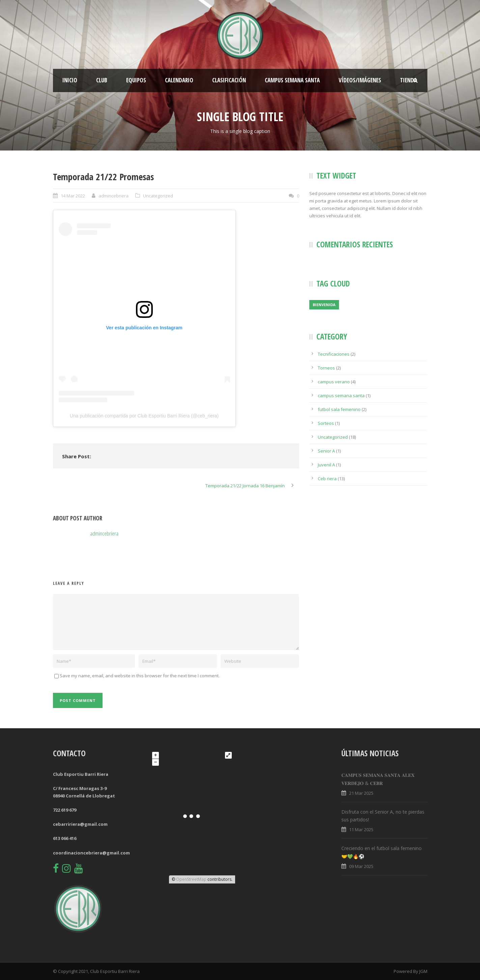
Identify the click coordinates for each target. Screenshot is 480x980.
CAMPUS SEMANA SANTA (292, 80)
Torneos (326, 368)
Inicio (70, 80)
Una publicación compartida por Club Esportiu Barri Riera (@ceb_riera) (144, 416)
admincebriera (114, 196)
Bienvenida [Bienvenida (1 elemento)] (324, 305)
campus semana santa (341, 396)
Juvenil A (326, 465)
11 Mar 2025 (361, 829)
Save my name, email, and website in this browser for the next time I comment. (140, 676)
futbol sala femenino (339, 409)
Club (102, 80)
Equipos (136, 80)
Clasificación (229, 80)
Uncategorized (158, 196)
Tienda (408, 80)
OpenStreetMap (191, 879)
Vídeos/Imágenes (360, 80)
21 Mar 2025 (361, 793)
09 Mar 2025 (361, 866)
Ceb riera (327, 479)
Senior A (326, 451)
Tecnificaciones (334, 354)
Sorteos (326, 423)
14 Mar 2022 (73, 196)
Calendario (179, 80)
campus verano (334, 382)
